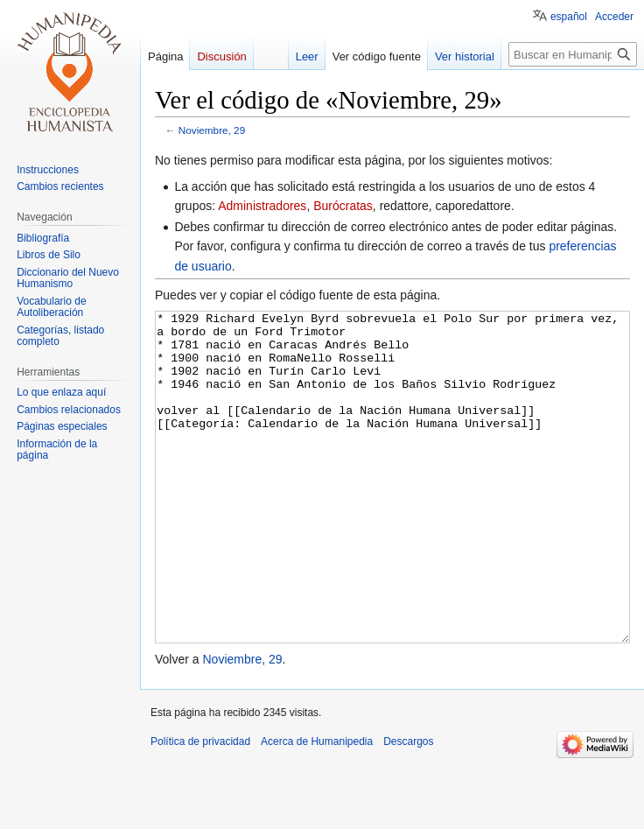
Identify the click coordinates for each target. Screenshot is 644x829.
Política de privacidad (200, 807)
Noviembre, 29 (212, 130)
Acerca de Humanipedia (317, 807)
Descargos (408, 807)
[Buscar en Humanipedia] (573, 54)
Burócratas (343, 206)
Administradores (262, 206)
